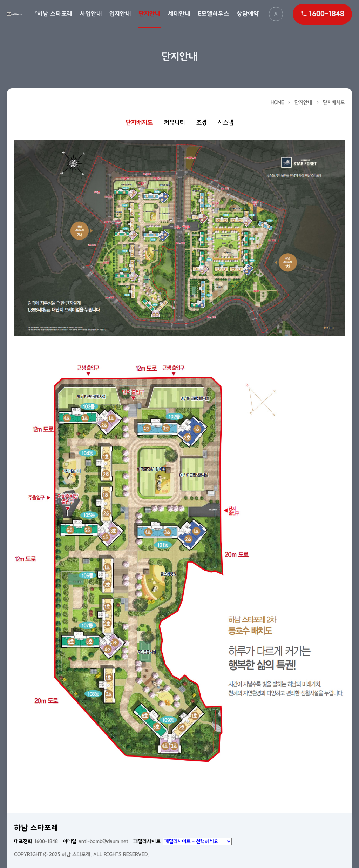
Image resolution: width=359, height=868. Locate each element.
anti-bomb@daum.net (96, 841)
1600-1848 (36, 841)
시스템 (226, 123)
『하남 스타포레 (54, 14)
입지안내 (120, 14)
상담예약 (248, 14)
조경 (201, 123)
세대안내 (179, 14)
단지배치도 (334, 102)
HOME (277, 102)
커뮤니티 (175, 123)
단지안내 (150, 14)
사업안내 (91, 14)
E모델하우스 (214, 14)
